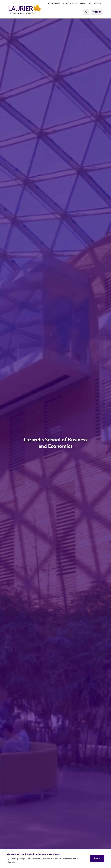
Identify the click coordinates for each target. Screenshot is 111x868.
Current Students (70, 3)
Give (90, 3)
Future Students (54, 3)
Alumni (82, 3)
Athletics (98, 3)
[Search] (85, 12)
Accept (97, 858)
